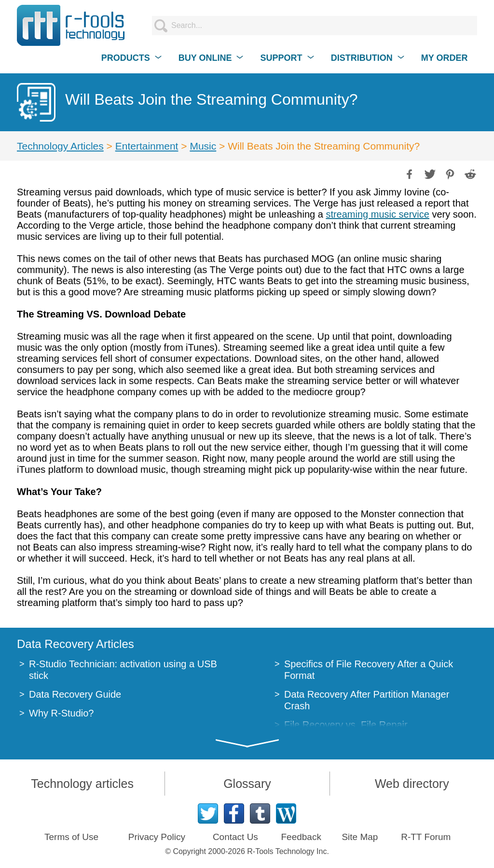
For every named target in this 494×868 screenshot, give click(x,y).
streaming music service (377, 214)
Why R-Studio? (62, 713)
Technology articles (82, 784)
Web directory (412, 784)
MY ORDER (445, 58)
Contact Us (235, 837)
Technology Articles (60, 146)
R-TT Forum (426, 837)
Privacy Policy (157, 837)
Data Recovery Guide (75, 694)
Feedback (301, 837)
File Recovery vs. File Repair (346, 725)
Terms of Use (71, 837)
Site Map (360, 837)
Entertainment (147, 146)
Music (203, 146)
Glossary (247, 784)
